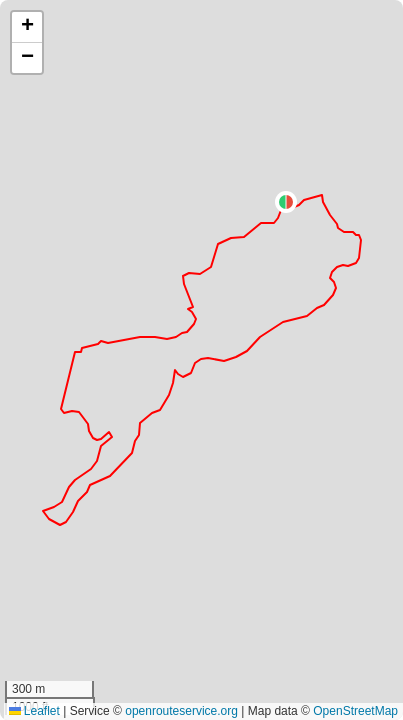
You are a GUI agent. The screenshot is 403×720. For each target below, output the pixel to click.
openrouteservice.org (181, 711)
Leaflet (34, 711)
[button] (286, 202)
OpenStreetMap (355, 711)
